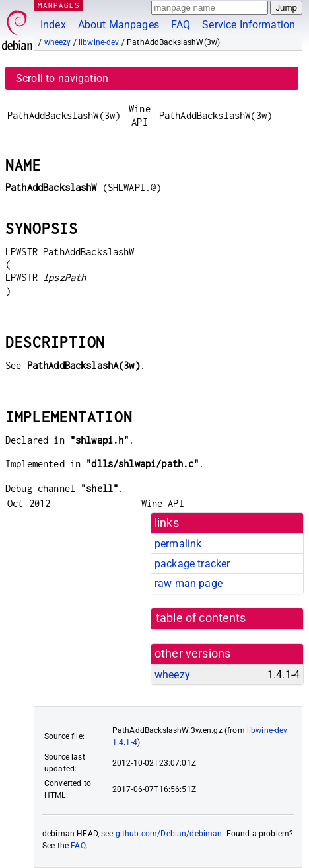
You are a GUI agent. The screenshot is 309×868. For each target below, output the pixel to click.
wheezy (58, 42)
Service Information (249, 25)
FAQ (181, 25)
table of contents (201, 618)
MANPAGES (59, 5)
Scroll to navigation (62, 78)
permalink (178, 544)
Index (53, 25)
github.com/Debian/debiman (169, 834)
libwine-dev (99, 42)
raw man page (189, 583)
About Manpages (119, 25)
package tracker (192, 564)
